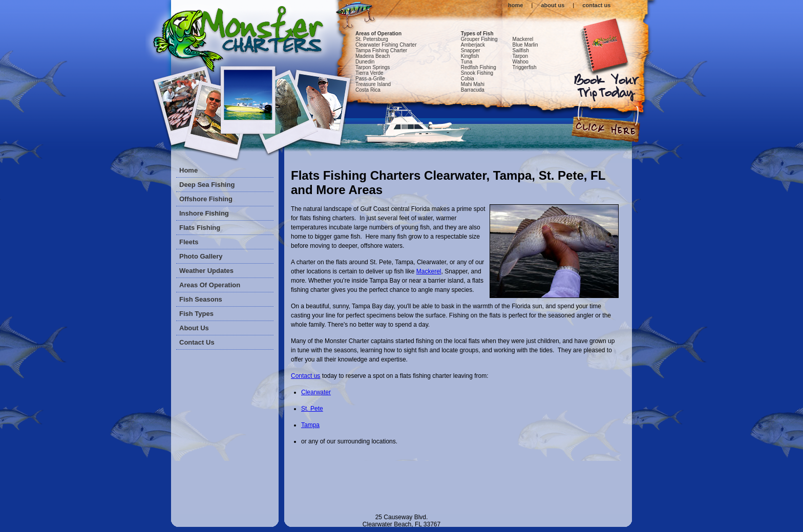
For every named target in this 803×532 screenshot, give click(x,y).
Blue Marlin (525, 45)
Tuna (467, 62)
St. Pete (312, 409)
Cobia (468, 79)
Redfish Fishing (479, 67)
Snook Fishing (477, 73)
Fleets (189, 242)
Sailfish (521, 50)
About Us (194, 328)
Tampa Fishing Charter (381, 50)
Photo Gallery (201, 256)
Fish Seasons (201, 299)
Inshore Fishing (204, 213)
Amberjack (473, 45)
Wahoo (521, 62)
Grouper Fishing (479, 39)
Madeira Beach (373, 56)
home (515, 5)
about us (553, 5)
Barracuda (473, 90)
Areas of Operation (378, 34)
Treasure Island (373, 84)
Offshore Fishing (206, 199)
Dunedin (365, 62)
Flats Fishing (200, 228)
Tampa (310, 425)
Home (188, 170)
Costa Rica (368, 90)
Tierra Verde (369, 73)
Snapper (471, 50)
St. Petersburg (372, 39)
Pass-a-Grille (370, 79)
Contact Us (197, 342)
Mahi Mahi (473, 84)
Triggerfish (525, 67)
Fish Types (196, 314)
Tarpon (521, 56)
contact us (596, 5)
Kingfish (470, 56)
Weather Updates (206, 271)
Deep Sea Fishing (207, 185)
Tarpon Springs (373, 67)
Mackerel (523, 39)
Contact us (305, 376)
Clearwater (316, 392)
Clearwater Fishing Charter (386, 45)
